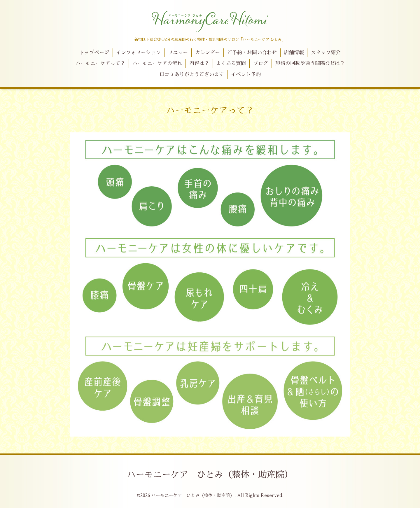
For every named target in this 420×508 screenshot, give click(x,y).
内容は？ (199, 63)
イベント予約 (246, 75)
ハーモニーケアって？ (100, 63)
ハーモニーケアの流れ (157, 63)
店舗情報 (294, 53)
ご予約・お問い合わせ (252, 53)
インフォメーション (138, 53)
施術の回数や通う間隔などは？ (310, 63)
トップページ (94, 53)
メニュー (178, 53)
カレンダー (208, 53)
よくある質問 (231, 63)
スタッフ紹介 (326, 53)
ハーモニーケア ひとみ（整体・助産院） (210, 475)
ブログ (261, 63)
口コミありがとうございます (192, 75)
